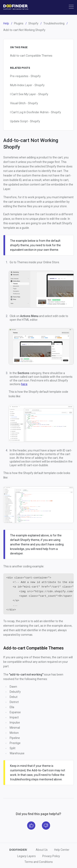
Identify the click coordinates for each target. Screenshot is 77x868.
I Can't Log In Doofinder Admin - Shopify (36, 112)
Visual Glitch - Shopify (24, 103)
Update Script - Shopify (25, 121)
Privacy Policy (51, 856)
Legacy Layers (26, 856)
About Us (42, 850)
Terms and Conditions (39, 862)
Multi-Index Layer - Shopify (27, 85)
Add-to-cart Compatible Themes (31, 56)
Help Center (62, 850)
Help (6, 23)
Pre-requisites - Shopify (25, 76)
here (24, 384)
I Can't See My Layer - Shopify (29, 94)
